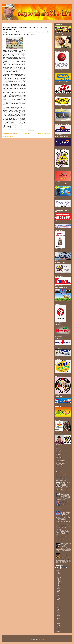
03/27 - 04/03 (58, 610)
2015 (57, 631)
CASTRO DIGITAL (59, 465)
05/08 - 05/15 (58, 596)
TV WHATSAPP (59, 457)
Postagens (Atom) (10, 136)
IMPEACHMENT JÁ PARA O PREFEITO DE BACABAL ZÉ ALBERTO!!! (62, 475)
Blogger (42, 640)
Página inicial (27, 134)
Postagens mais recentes (10, 134)
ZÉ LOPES (58, 452)
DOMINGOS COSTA (60, 466)
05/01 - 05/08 (58, 599)
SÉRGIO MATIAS (59, 455)
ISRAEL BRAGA (59, 459)
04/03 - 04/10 (58, 607)
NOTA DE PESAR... (60, 529)
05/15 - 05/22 (58, 594)
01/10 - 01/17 (58, 629)
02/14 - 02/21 (58, 623)
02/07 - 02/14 (58, 626)
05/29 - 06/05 (58, 588)
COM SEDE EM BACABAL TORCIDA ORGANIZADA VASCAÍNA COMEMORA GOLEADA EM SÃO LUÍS (66, 556)
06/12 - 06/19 (58, 575)
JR (56, 468)
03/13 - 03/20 (58, 615)
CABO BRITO (58, 456)
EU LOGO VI (64, 493)
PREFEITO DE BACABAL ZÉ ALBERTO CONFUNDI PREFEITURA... (59, 582)
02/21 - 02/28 (58, 621)
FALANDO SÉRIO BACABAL (61, 460)
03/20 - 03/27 (58, 612)
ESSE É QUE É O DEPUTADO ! (65, 502)
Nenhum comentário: (22, 130)
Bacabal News (58, 469)
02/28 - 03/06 (58, 618)
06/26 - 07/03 (58, 573)
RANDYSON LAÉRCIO (60, 463)
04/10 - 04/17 (58, 604)
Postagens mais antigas (44, 134)
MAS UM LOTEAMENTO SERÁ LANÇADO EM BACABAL (66, 544)
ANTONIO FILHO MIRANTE (61, 462)
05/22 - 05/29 (58, 591)
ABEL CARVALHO (59, 450)
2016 (57, 571)
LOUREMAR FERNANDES (61, 453)
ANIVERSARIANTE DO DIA (62, 537)
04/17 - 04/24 (58, 602)
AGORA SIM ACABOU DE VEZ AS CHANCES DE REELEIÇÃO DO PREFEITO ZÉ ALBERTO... (65, 513)
